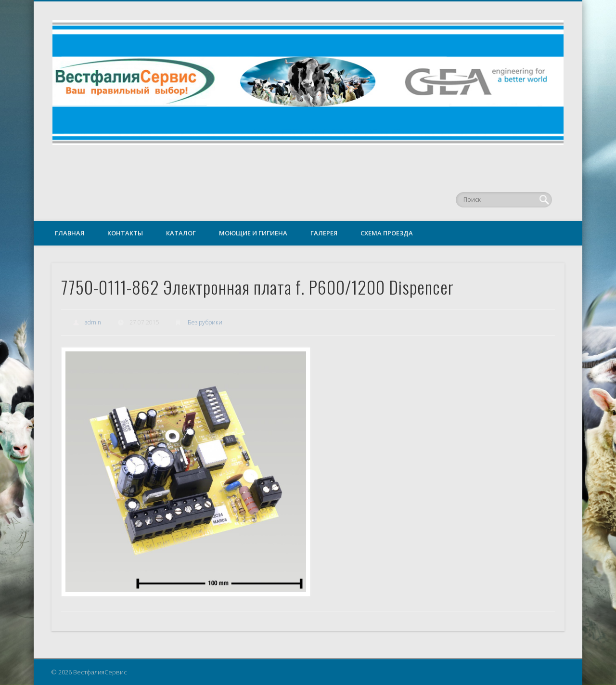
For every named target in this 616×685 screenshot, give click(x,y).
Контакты (125, 233)
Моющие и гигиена (253, 233)
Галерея (324, 233)
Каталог (181, 233)
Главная (70, 233)
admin (93, 322)
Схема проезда (387, 233)
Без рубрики (205, 322)
